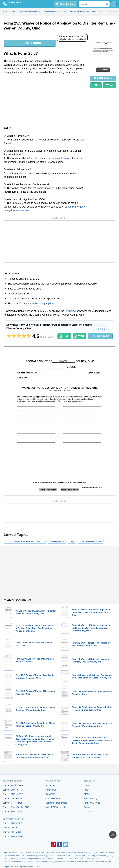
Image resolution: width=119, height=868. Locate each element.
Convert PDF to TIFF (13, 836)
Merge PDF (51, 790)
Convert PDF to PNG (13, 828)
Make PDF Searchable (56, 807)
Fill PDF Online (30, 43)
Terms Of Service (92, 803)
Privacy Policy (90, 798)
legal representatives (18, 210)
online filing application (45, 304)
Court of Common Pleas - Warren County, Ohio (25, 541)
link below (70, 311)
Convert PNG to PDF (13, 794)
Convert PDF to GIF (12, 832)
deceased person (61, 158)
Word (109, 85)
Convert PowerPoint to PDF (16, 807)
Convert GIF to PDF (12, 798)
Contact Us (89, 807)
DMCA (87, 794)
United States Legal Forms (91, 541)
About (87, 785)
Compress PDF (53, 798)
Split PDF (50, 785)
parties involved (46, 188)
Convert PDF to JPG (12, 823)
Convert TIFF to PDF (13, 803)
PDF (96, 85)
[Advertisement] (46, 100)
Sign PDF (50, 794)
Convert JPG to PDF (12, 811)
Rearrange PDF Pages (56, 803)
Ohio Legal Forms (57, 541)
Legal (72, 541)
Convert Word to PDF (13, 785)
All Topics (88, 811)
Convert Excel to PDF (13, 790)
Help (86, 790)
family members (77, 207)
